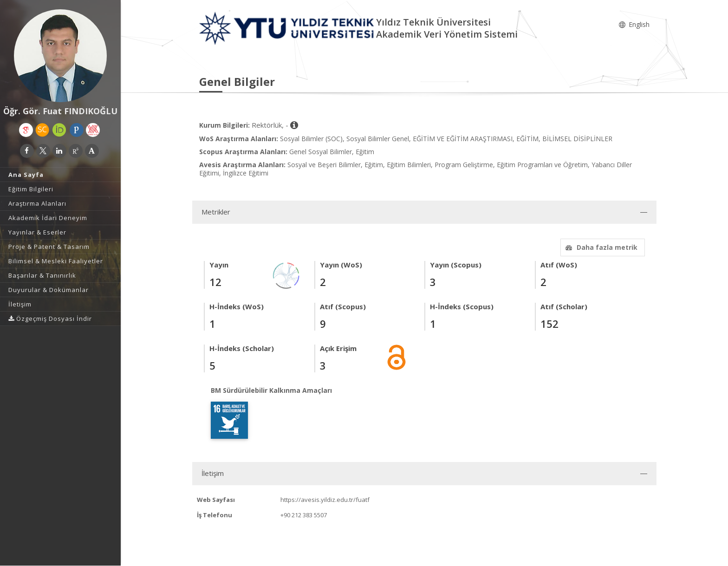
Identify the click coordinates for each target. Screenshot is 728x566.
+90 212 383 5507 (304, 515)
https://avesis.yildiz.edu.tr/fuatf (325, 500)
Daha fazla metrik (600, 247)
